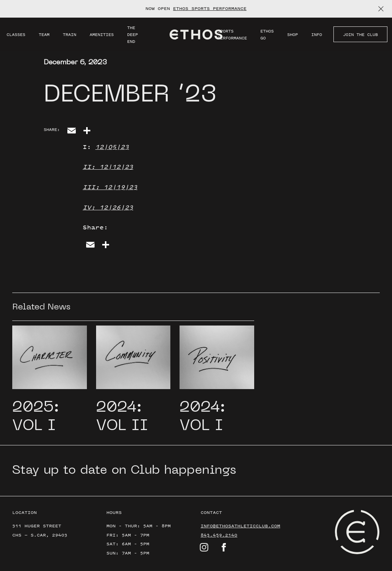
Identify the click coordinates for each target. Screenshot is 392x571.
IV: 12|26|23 (108, 207)
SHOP (292, 34)
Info (317, 34)
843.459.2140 (219, 535)
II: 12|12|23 (108, 167)
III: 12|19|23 (110, 187)
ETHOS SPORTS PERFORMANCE (210, 8)
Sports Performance (232, 34)
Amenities (102, 34)
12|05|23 (112, 147)
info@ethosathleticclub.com (240, 526)
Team (44, 34)
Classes (16, 34)
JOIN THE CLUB (360, 34)
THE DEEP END (132, 34)
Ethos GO (267, 34)
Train (69, 34)
